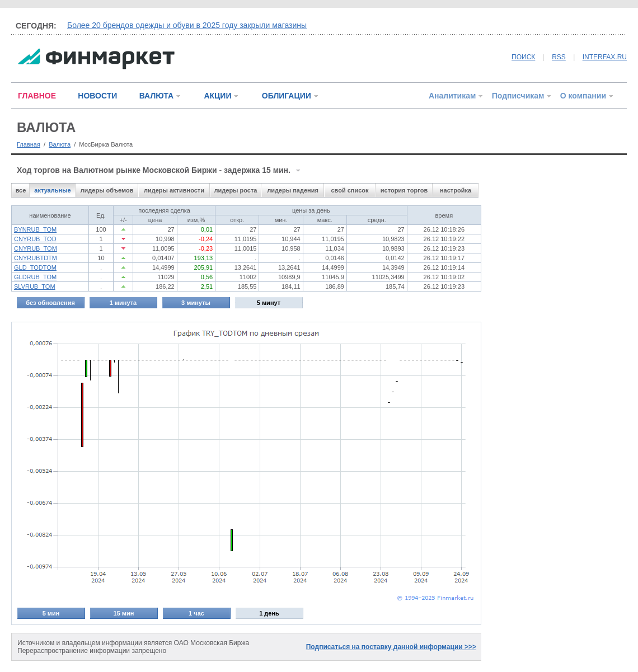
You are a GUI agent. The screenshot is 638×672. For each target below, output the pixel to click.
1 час (196, 613)
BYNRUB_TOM (35, 229)
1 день (269, 613)
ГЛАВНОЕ (37, 96)
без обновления (50, 303)
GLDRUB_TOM (35, 277)
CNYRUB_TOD (35, 239)
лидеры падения (293, 190)
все (21, 190)
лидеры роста (236, 190)
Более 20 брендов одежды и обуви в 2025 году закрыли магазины (187, 25)
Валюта (60, 144)
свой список (350, 190)
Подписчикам (518, 96)
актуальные (52, 190)
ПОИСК (523, 57)
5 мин (51, 613)
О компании (583, 96)
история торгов (404, 190)
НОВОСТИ (97, 96)
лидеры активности (174, 190)
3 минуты (196, 303)
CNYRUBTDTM (36, 258)
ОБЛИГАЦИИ (287, 96)
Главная (29, 144)
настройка (456, 190)
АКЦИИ (217, 96)
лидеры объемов (107, 190)
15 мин (124, 613)
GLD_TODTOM (35, 267)
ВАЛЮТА (156, 96)
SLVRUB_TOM (35, 286)
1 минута (123, 303)
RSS (559, 57)
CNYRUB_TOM (36, 248)
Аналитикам (452, 96)
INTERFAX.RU (605, 57)
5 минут (269, 303)
